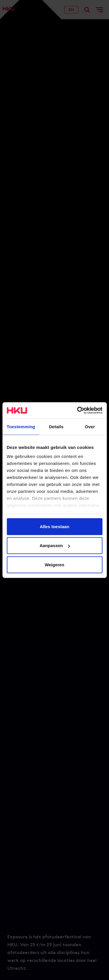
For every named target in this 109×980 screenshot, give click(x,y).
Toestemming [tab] (21, 426)
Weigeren (54, 564)
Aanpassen (55, 545)
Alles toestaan (55, 526)
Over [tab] (90, 426)
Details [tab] (56, 426)
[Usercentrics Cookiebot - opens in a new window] (78, 410)
